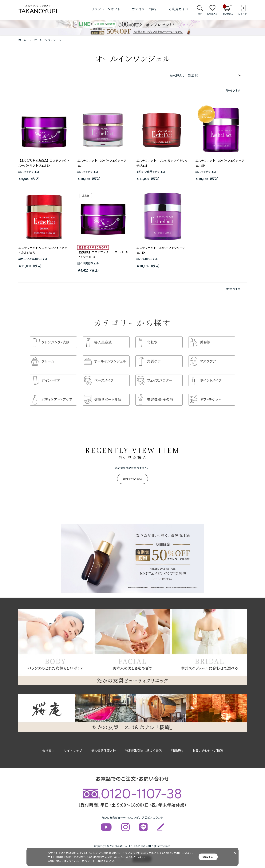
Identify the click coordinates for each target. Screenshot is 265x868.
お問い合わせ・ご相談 (208, 743)
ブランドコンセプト (106, 9)
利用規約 (177, 743)
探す (200, 14)
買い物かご (228, 10)
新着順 (193, 75)
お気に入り (212, 14)
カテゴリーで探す (145, 9)
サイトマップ (73, 743)
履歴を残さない (132, 471)
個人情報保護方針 (104, 743)
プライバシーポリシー (79, 861)
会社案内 (48, 743)
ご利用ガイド (179, 9)
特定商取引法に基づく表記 (143, 743)
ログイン (243, 14)
